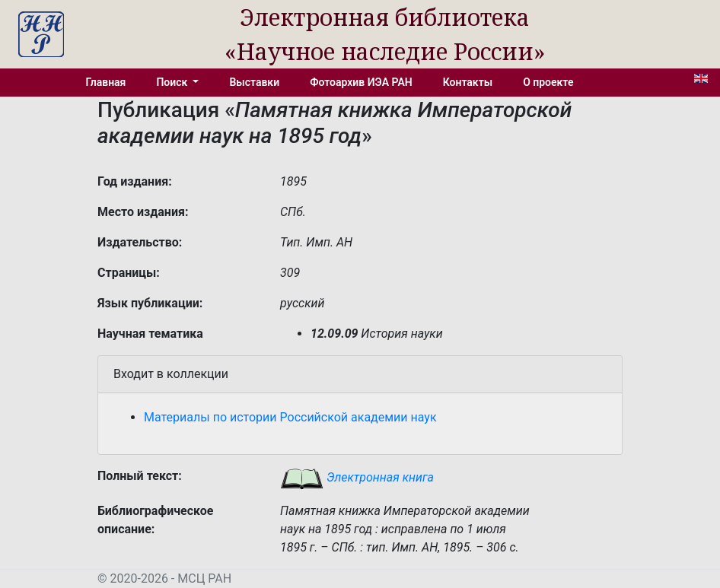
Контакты (468, 82)
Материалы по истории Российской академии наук (290, 417)
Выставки (254, 82)
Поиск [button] (173, 82)
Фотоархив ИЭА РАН (361, 82)
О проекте (548, 82)
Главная (106, 82)
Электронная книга (357, 477)
